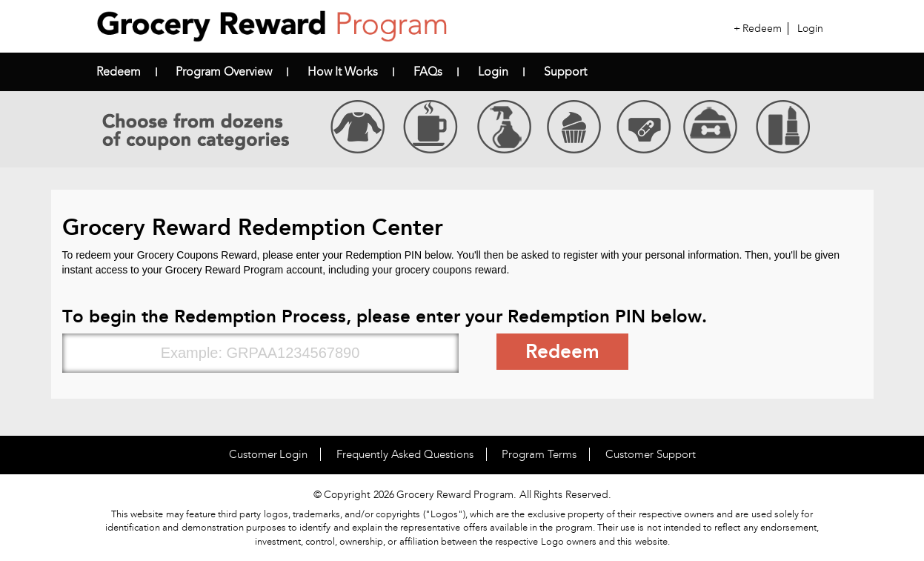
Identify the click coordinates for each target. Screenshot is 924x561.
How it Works (343, 72)
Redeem (762, 29)
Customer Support (651, 454)
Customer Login (269, 454)
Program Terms (539, 454)
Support (565, 72)
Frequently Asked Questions (405, 454)
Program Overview (224, 72)
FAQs (428, 72)
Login (810, 29)
